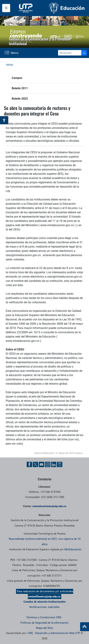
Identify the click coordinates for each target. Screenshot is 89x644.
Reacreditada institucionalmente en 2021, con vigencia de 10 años (45, 541)
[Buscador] (84, 53)
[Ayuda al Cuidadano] (60, 464)
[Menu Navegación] (12, 53)
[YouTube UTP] (41, 464)
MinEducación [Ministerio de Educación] (73, 549)
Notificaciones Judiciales (44, 607)
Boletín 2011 (20, 88)
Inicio (10, 65)
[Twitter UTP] (35, 464)
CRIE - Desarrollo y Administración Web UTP (54, 633)
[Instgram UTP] (48, 464)
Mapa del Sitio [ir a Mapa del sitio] (44, 628)
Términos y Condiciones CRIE (44, 617)
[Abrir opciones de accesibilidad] (4, 120)
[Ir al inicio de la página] (85, 627)
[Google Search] (70, 53)
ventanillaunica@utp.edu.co (44, 597)
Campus (17, 78)
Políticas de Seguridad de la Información (44, 623)
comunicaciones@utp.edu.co (49, 506)
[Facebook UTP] (29, 464)
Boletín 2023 (20, 99)
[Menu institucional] (6, 8)
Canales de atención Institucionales (45, 602)
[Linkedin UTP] (54, 464)
